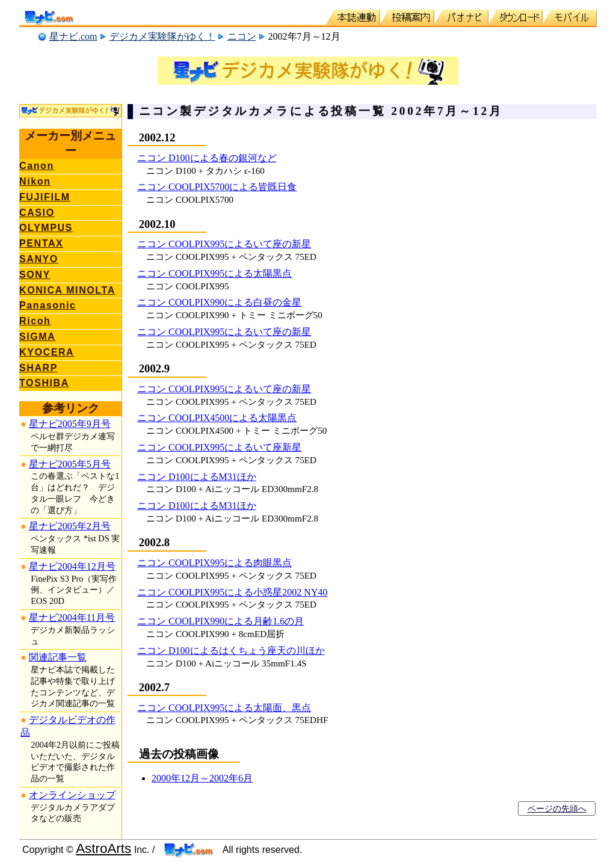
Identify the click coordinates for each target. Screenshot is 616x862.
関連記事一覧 (58, 657)
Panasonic (48, 305)
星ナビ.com (73, 36)
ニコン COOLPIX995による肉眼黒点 (214, 563)
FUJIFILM (45, 197)
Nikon (35, 181)
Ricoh (35, 321)
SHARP (38, 368)
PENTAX (41, 243)
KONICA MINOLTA (67, 290)
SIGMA (37, 337)
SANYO (39, 259)
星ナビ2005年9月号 (70, 424)
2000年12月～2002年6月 (202, 778)
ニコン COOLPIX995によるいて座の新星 (224, 244)
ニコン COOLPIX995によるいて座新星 (219, 447)
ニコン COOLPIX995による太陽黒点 (214, 273)
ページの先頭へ (557, 808)
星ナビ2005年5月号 (70, 464)
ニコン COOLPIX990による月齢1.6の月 (220, 621)
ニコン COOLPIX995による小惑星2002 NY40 (232, 592)
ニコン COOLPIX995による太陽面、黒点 (224, 708)
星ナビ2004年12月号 (72, 566)
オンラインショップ (72, 795)
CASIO (37, 213)
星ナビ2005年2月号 (70, 526)
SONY (35, 275)
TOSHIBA (44, 383)
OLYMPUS (46, 228)
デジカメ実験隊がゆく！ (162, 36)
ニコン (242, 36)
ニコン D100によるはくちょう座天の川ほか (231, 651)
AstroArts (103, 848)
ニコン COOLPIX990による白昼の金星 (219, 302)
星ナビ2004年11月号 (72, 617)
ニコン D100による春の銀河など (207, 158)
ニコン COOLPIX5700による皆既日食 (217, 187)
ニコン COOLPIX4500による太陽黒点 (217, 418)
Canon (37, 166)
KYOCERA (47, 352)
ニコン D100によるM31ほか (197, 477)
